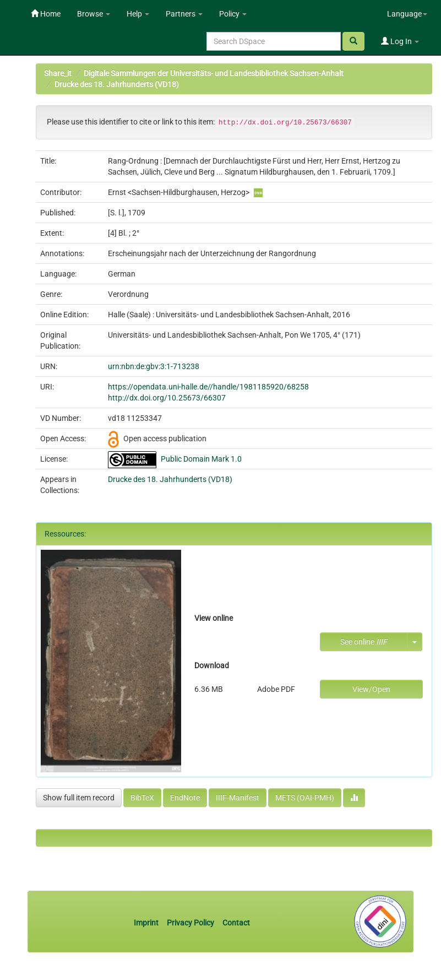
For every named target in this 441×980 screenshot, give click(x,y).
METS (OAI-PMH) (305, 798)
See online (364, 642)
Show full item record (79, 798)
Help (138, 14)
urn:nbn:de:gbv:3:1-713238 (154, 366)
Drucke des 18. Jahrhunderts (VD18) (117, 84)
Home (46, 14)
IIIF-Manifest (238, 798)
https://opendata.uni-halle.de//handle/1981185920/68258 (208, 387)
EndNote (185, 798)
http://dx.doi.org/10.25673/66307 (167, 398)
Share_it (58, 73)
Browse (94, 14)
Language (407, 14)
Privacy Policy (190, 923)
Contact (236, 923)
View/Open (371, 689)
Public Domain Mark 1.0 (201, 459)
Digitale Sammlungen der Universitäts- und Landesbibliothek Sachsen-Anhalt (214, 73)
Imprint (147, 923)
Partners (184, 14)
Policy (233, 14)
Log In (400, 41)
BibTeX (142, 798)
